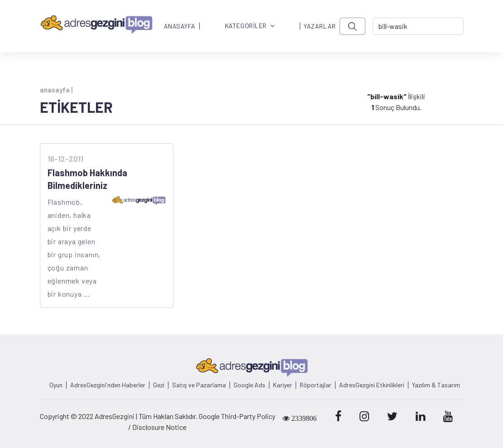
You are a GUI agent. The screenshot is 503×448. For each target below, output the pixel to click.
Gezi (159, 385)
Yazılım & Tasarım (436, 385)
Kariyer (283, 385)
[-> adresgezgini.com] (418, 26)
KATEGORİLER (250, 26)
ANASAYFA (180, 26)
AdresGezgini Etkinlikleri (372, 385)
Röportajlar (316, 385)
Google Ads (249, 385)
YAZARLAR (320, 26)
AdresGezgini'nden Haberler (108, 385)
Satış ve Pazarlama (199, 385)
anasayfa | (56, 90)
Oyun (56, 385)
